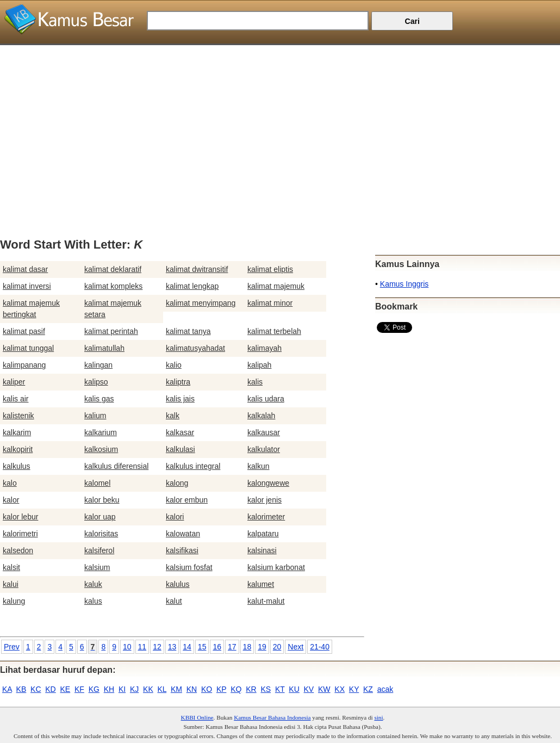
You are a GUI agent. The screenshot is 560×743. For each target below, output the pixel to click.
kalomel (97, 483)
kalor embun (187, 500)
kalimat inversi (27, 286)
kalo (10, 483)
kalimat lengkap (192, 286)
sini (378, 717)
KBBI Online (197, 717)
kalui (11, 584)
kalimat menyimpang (201, 303)
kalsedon (18, 550)
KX (340, 689)
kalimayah (265, 348)
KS (266, 689)
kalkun (258, 466)
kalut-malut (266, 601)
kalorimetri (20, 534)
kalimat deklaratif (113, 269)
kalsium (97, 567)
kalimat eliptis (270, 269)
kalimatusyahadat (195, 348)
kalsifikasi (182, 550)
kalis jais (180, 399)
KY (354, 689)
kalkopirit (18, 449)
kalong (177, 483)
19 (262, 647)
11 (142, 647)
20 (277, 647)
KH (109, 689)
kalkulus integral (193, 466)
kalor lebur (20, 517)
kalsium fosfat (189, 567)
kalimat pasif (24, 331)
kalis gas (99, 399)
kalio (174, 365)
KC (36, 689)
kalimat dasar (25, 269)
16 (217, 647)
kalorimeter (266, 517)
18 (247, 647)
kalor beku (102, 500)
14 (187, 647)
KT (280, 689)
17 (232, 647)
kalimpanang (24, 365)
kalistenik (18, 416)
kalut (174, 601)
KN (192, 689)
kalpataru (263, 534)
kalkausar (264, 432)
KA (7, 689)
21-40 (320, 647)
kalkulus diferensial (116, 466)
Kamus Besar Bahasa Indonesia (272, 717)
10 (127, 647)
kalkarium (101, 432)
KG (94, 689)
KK (148, 689)
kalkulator (264, 449)
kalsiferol (99, 550)
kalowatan (183, 534)
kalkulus (17, 466)
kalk (173, 416)
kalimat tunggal (28, 348)
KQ (236, 689)
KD (50, 689)
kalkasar (180, 432)
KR (251, 689)
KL (162, 689)
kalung (14, 601)
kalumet (261, 584)
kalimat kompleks (113, 286)
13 (172, 647)
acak (385, 689)
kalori (175, 517)
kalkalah (261, 416)
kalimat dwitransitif (197, 269)
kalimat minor (270, 303)
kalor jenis (265, 500)
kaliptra (178, 382)
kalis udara (266, 399)
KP (221, 689)
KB (21, 689)
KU (294, 689)
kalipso (96, 382)
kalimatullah (104, 348)
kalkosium (101, 449)
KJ (134, 689)
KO (207, 689)
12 (157, 647)
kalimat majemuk (276, 286)
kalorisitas (101, 534)
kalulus (178, 584)
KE (66, 689)
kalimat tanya (188, 331)
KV (309, 689)
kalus (93, 601)
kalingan (98, 365)
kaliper (14, 382)
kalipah (259, 365)
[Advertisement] (280, 121)
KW (324, 689)
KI (122, 689)
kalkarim (17, 432)
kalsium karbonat (276, 567)
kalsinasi (262, 550)
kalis (255, 382)
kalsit (11, 567)
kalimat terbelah (274, 331)
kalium (95, 416)
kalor (11, 500)
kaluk (93, 584)
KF (79, 689)
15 (202, 647)
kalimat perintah (111, 331)
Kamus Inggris (404, 284)
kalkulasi (181, 449)
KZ (368, 689)
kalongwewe (268, 483)
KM (176, 689)
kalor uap (100, 517)
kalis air (15, 399)
